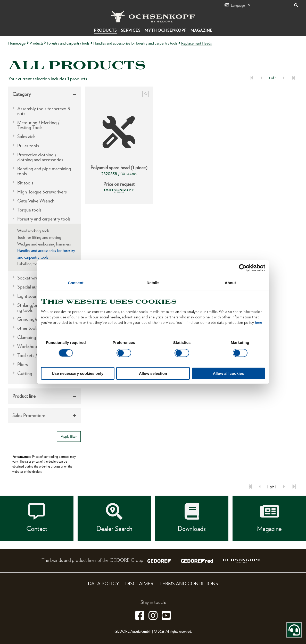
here (258, 323)
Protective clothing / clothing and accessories (40, 157)
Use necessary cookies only (78, 373)
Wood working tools (33, 231)
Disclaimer (139, 584)
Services (131, 30)
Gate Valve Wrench (36, 201)
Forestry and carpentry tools (68, 43)
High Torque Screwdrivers (42, 192)
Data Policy (104, 584)
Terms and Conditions (189, 584)
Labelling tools (29, 264)
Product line (24, 396)
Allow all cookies (229, 373)
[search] (274, 6)
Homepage (17, 43)
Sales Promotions (29, 415)
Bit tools (25, 183)
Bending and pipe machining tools (44, 171)
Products (105, 30)
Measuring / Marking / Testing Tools (38, 125)
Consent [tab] (76, 283)
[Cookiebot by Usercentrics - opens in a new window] (243, 268)
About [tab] (230, 283)
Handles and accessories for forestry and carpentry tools (135, 43)
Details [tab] (153, 283)
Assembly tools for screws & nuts (44, 111)
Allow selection (153, 373)
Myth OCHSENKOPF (166, 30)
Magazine (201, 30)
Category (22, 94)
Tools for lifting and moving (39, 237)
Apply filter (69, 436)
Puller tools (28, 146)
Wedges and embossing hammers (44, 244)
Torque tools (29, 210)
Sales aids (26, 136)
